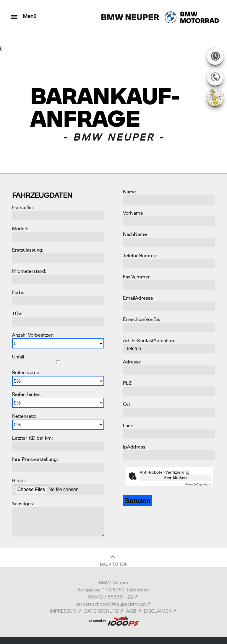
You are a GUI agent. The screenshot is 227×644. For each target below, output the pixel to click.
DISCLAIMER (158, 611)
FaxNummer (136, 277)
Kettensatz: (24, 416)
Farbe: (19, 292)
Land (128, 425)
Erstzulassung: (28, 250)
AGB (131, 611)
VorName (133, 213)
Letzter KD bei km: (32, 438)
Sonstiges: (23, 503)
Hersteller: (23, 207)
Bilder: (19, 480)
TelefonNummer (141, 255)
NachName (135, 234)
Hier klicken (175, 478)
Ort (127, 404)
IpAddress (134, 447)
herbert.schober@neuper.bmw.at (111, 604)
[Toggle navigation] (14, 14)
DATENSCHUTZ (101, 611)
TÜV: (17, 313)
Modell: (20, 228)
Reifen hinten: (27, 394)
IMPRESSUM (63, 611)
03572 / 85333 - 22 (111, 597)
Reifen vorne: (26, 372)
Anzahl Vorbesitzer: (33, 335)
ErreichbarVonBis (142, 319)
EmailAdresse (138, 298)
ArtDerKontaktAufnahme (149, 340)
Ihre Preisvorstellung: (35, 459)
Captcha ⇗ (198, 484)
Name (129, 191)
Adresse (132, 362)
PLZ (127, 383)
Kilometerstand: (29, 271)
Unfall (18, 357)
